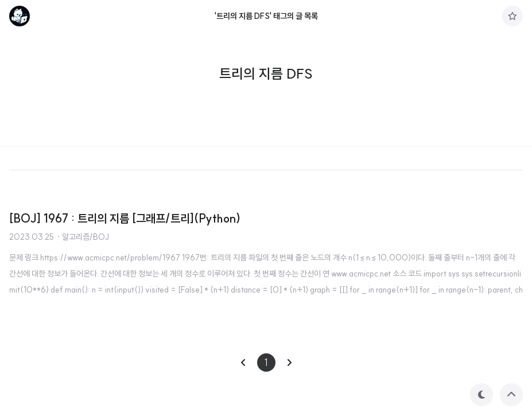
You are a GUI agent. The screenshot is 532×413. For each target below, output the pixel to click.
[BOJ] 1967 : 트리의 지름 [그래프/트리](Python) (125, 218)
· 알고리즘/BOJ (83, 237)
